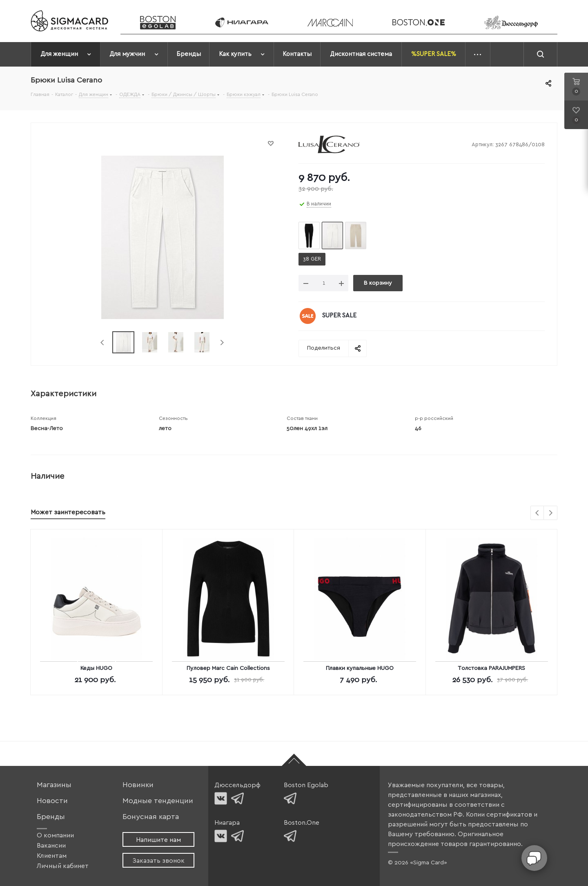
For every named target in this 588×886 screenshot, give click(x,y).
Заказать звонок (158, 861)
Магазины (54, 785)
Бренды (51, 817)
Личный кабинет (63, 866)
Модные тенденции (158, 801)
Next (222, 343)
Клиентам (52, 856)
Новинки (138, 785)
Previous (103, 343)
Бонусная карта (151, 817)
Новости (52, 801)
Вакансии (51, 846)
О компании (55, 835)
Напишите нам (158, 840)
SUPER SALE (339, 316)
